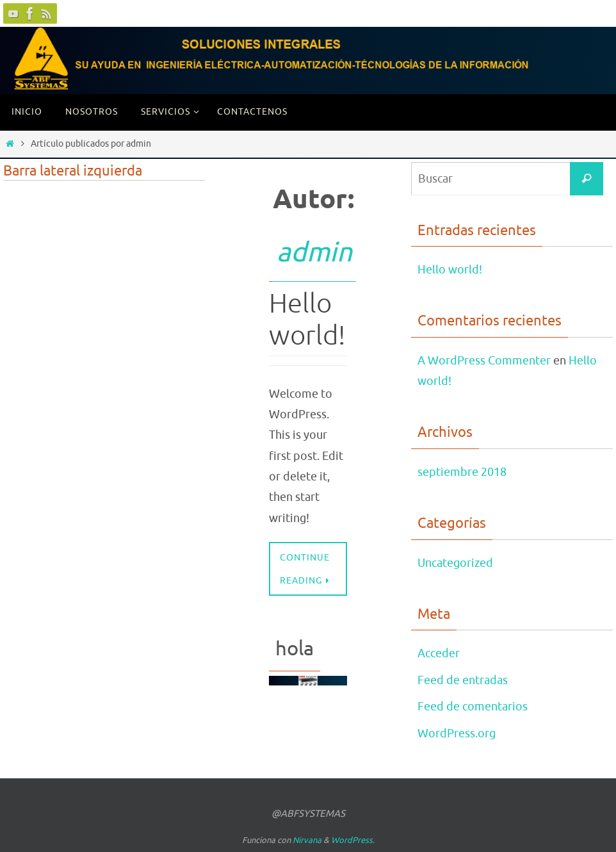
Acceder (439, 653)
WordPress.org (457, 733)
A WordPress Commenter (484, 361)
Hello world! (307, 320)
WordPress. (353, 840)
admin (314, 253)
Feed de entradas (463, 680)
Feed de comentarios (473, 707)
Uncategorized (455, 563)
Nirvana (307, 840)
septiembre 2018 (462, 472)
